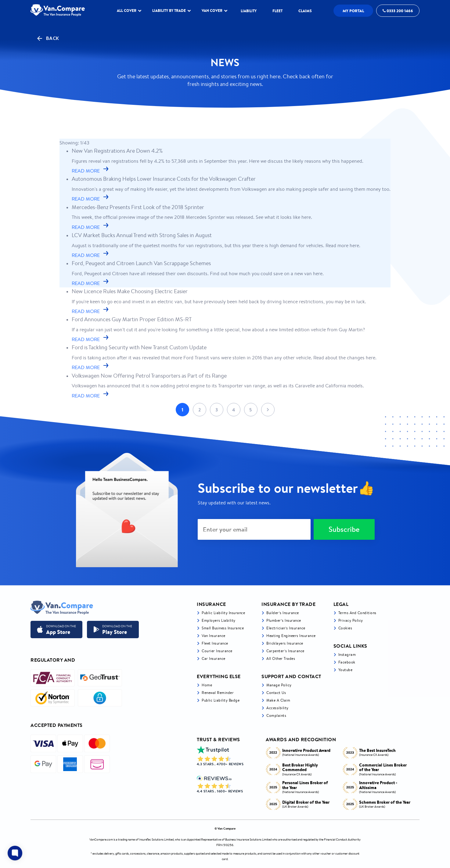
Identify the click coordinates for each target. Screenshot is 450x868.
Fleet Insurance (215, 643)
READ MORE (91, 171)
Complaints (276, 715)
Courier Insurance (217, 651)
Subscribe (344, 529)
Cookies (345, 628)
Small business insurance (223, 628)
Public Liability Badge (221, 700)
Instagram (347, 655)
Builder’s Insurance (283, 613)
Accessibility (277, 708)
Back (48, 38)
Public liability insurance (223, 613)
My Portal (353, 11)
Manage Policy (279, 685)
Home (207, 685)
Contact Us (276, 693)
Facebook (347, 662)
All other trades (281, 658)
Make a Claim (278, 700)
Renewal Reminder (218, 693)
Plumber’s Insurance (284, 620)
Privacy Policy (351, 620)
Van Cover (214, 11)
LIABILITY (249, 11)
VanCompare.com (101, 840)
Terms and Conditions (357, 613)
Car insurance (214, 658)
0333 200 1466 (398, 11)
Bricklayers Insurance (285, 643)
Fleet (277, 11)
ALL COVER (129, 11)
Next (268, 410)
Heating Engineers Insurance (291, 636)
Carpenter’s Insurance (285, 651)
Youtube (346, 670)
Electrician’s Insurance (286, 628)
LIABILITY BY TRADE (171, 11)
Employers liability (219, 620)
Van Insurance (214, 636)
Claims (305, 11)
